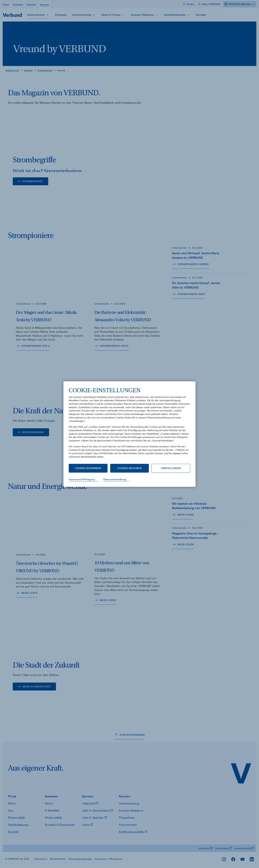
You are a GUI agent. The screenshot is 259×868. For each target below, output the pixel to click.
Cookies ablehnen (129, 468)
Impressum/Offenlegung (82, 479)
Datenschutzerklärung (115, 479)
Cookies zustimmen (88, 468)
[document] (129, 425)
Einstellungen (171, 468)
